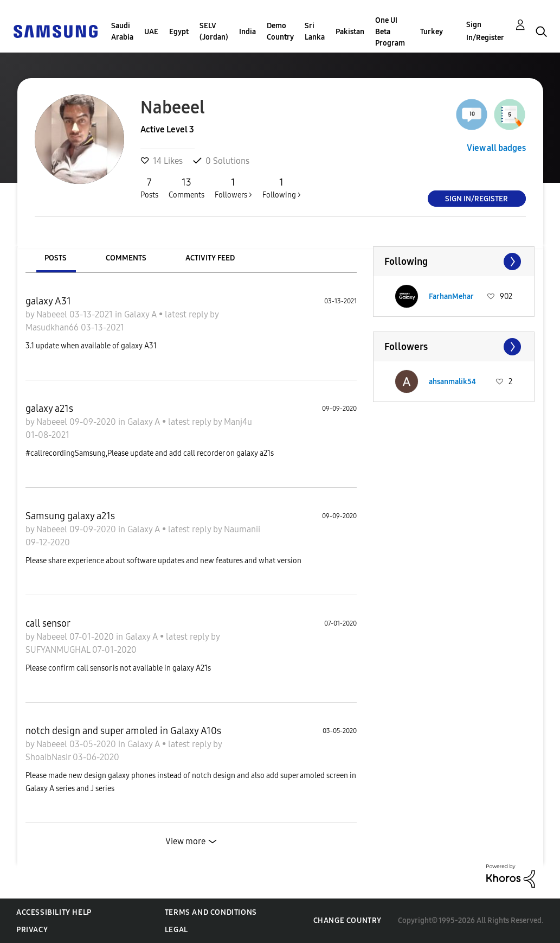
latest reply (187, 314)
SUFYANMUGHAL (59, 650)
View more (185, 841)
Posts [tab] (56, 258)
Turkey (432, 32)
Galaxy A (141, 314)
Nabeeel (53, 314)
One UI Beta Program (390, 32)
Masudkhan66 (53, 327)
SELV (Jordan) (214, 31)
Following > (282, 188)
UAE (151, 32)
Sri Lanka (315, 31)
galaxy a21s (49, 409)
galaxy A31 (48, 301)
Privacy (32, 930)
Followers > (233, 188)
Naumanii (242, 529)
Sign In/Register (485, 31)
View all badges (496, 148)
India (247, 32)
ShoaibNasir (49, 757)
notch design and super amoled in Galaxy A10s (123, 731)
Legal (176, 930)
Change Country (347, 920)
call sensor (48, 623)
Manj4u (238, 422)
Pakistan (350, 32)
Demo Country (280, 31)
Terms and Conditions (211, 912)
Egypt (179, 32)
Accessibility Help (54, 912)
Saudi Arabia (122, 31)
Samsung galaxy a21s (70, 516)
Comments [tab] (126, 258)
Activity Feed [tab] (210, 258)
